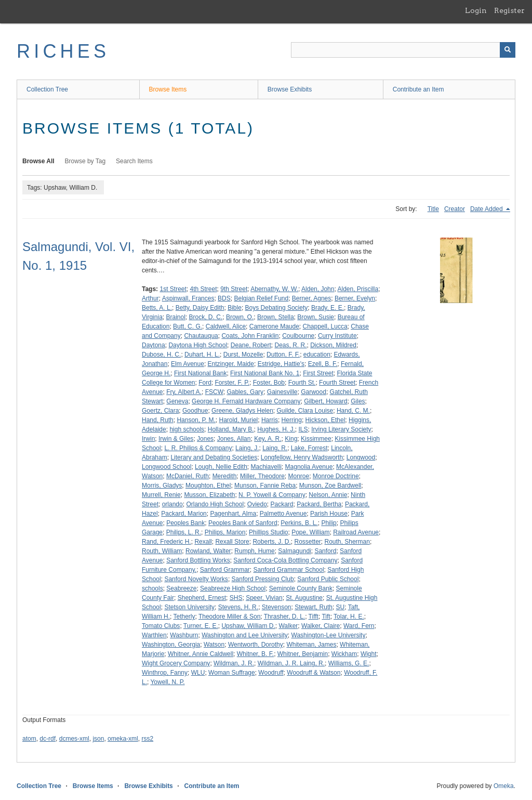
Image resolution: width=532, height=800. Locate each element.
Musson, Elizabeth (209, 495)
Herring (292, 420)
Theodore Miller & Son (229, 617)
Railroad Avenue (356, 532)
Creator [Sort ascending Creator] (455, 209)
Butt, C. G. (188, 326)
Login (476, 10)
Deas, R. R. (291, 345)
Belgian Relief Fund (261, 298)
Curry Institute (337, 336)
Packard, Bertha (319, 504)
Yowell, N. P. (167, 682)
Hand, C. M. (353, 411)
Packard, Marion (184, 514)
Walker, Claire (321, 626)
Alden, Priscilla (358, 289)
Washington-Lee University (329, 635)
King (291, 439)
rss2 (147, 739)
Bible (235, 308)
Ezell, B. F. (323, 364)
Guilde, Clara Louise (305, 411)
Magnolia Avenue (309, 467)
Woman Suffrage (232, 673)
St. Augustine (304, 598)
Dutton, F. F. (283, 355)
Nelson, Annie (328, 495)
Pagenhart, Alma (233, 514)
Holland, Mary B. (231, 429)
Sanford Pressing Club (263, 579)
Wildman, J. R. (234, 663)
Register (509, 10)
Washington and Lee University (245, 635)
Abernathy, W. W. (274, 289)
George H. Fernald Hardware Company (246, 401)
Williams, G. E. (349, 663)
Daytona (154, 345)
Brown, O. (240, 317)
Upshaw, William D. (248, 626)
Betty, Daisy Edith (200, 308)
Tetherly (184, 617)
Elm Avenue (188, 364)
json (98, 739)
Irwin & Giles (176, 439)
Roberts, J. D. (271, 542)
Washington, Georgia (171, 645)
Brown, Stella (276, 317)
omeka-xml (123, 739)
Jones (205, 439)
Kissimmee (316, 439)
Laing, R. (275, 448)
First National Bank (200, 373)
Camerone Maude (274, 326)
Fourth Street (337, 383)
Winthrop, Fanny (165, 673)
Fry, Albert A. (184, 392)
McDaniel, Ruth (188, 476)
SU (341, 607)
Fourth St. (302, 383)
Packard (282, 504)
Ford (205, 383)
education (317, 355)
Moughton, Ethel (208, 486)
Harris (270, 420)
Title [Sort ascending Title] (433, 209)
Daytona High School (198, 345)
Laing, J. (247, 448)
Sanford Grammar (225, 570)
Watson (214, 645)
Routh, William (162, 551)
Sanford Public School (328, 579)
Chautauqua (201, 336)
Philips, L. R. (184, 532)
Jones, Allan (234, 439)
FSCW (214, 392)
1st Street (173, 289)
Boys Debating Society (277, 308)
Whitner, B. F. (255, 654)
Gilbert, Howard (325, 401)
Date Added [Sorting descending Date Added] (487, 209)
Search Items (134, 161)
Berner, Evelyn (355, 298)
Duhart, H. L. (202, 355)
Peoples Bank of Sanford (243, 523)
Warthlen (154, 635)
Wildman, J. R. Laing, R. (291, 663)
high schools (187, 429)
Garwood (314, 392)
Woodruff (271, 673)
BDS (224, 298)
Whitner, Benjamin (303, 654)
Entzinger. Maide (231, 364)
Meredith (225, 476)
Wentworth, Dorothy (256, 645)
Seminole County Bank (301, 588)
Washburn (184, 635)
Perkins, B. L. (299, 523)
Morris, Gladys (162, 486)
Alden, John (318, 289)
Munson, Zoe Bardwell (330, 486)
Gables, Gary (245, 392)
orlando (172, 504)
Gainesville (282, 392)
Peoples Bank (185, 523)
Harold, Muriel (239, 420)
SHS (236, 598)
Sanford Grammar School (289, 570)
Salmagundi (294, 551)
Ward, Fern (359, 626)
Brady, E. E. (328, 308)
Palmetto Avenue (283, 514)
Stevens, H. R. (238, 607)
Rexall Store (232, 542)
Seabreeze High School (233, 588)
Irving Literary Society (341, 429)
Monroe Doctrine (336, 476)
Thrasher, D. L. (284, 617)
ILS (303, 429)
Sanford (325, 551)
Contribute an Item (418, 89)
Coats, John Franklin (250, 336)
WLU (198, 673)
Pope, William (310, 532)
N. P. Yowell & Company (272, 495)
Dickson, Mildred (333, 345)
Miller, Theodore (262, 476)
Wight (369, 654)
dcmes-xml (74, 739)
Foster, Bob (269, 383)
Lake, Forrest (309, 448)
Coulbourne (298, 336)
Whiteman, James (311, 645)
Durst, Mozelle (243, 355)
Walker (288, 626)
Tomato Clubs (161, 626)
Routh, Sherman (347, 542)
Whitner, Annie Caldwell (201, 654)
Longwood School (167, 467)
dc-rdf (48, 739)
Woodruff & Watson (314, 673)
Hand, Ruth (158, 420)
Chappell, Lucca (325, 326)
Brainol (175, 317)
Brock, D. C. (206, 317)
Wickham (344, 654)
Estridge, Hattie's (281, 364)
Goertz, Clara (160, 411)
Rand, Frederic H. (167, 542)
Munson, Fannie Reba (265, 486)
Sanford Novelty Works (196, 579)
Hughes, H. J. (276, 429)
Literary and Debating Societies (214, 457)
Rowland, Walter (208, 551)
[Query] (403, 50)
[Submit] (508, 50)
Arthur (150, 298)
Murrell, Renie (161, 495)
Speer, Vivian (264, 598)
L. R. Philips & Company (198, 448)
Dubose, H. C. (161, 355)
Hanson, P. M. (196, 420)
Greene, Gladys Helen (242, 411)
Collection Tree (47, 89)
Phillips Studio (268, 532)
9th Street (234, 289)
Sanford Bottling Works (198, 560)
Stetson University (189, 607)
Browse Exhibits (290, 89)
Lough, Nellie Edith (221, 467)
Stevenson (277, 607)
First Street (318, 373)
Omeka (504, 786)
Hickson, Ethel (325, 420)
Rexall (203, 542)
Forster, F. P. (232, 383)
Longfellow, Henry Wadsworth (302, 457)
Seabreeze (181, 588)
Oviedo (257, 504)
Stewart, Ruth (314, 607)
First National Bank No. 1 (265, 373)
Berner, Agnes (311, 298)
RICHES (63, 51)
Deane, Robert (251, 345)
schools (152, 588)
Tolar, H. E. (349, 617)
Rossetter (307, 542)
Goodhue (195, 411)
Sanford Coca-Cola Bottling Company (285, 560)
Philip (329, 523)
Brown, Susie (316, 317)
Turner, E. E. (201, 626)
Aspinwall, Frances (188, 298)
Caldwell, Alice (226, 326)
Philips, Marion (225, 532)
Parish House (329, 514)
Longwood (361, 457)
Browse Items (168, 89)
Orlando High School (215, 504)
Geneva (177, 401)
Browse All (38, 161)
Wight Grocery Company (176, 663)
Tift (326, 617)
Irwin (148, 439)
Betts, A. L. (157, 308)
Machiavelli (266, 467)
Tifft (314, 617)
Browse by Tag (85, 161)
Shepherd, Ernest (202, 598)
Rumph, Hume (254, 551)
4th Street (204, 289)
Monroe (298, 476)
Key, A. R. (268, 439)
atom (29, 739)
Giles (358, 401)
